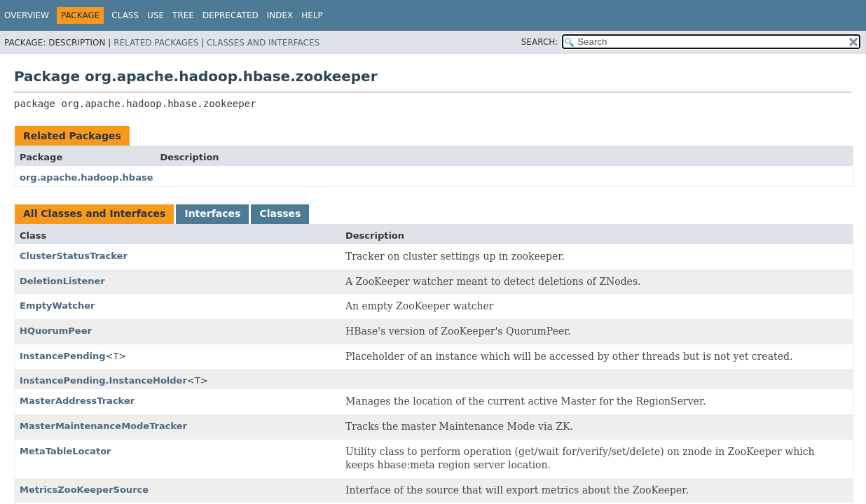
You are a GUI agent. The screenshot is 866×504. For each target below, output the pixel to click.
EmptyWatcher (57, 306)
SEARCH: (540, 42)
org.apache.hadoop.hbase (86, 177)
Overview (27, 15)
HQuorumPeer (56, 331)
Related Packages (156, 43)
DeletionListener (62, 281)
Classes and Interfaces (263, 43)
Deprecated (231, 15)
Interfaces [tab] (212, 213)
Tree (183, 15)
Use (156, 15)
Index (280, 15)
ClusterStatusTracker (74, 256)
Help (312, 15)
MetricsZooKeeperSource (84, 490)
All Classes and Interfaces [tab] (94, 213)
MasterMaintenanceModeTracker (103, 426)
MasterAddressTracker (77, 401)
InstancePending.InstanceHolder (103, 380)
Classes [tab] (280, 213)
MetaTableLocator (66, 451)
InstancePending (63, 356)
